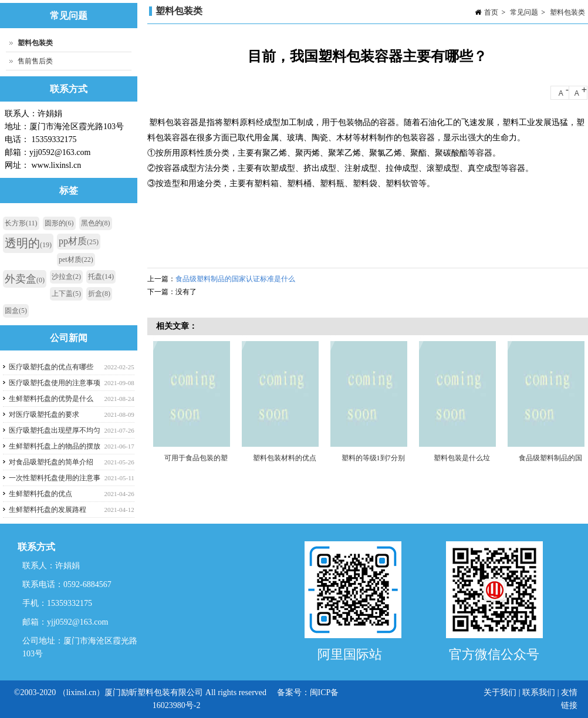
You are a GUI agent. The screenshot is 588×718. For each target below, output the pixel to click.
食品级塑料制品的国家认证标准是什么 (235, 279)
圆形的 (59, 223)
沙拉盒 (66, 277)
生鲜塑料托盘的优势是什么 (51, 399)
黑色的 (96, 223)
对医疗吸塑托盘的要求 (44, 414)
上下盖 (66, 294)
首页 (491, 12)
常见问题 (524, 12)
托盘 (101, 277)
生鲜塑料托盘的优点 (40, 494)
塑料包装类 (567, 12)
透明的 (28, 243)
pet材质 (76, 259)
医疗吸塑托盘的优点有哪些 (51, 367)
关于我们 (501, 692)
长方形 (21, 223)
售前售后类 (35, 61)
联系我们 (539, 692)
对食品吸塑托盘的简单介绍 (51, 462)
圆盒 (16, 311)
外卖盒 (25, 279)
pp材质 (79, 241)
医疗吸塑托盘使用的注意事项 (55, 383)
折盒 (99, 294)
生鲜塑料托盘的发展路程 (48, 510)
